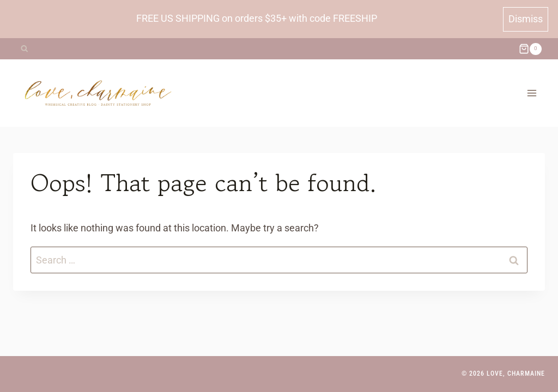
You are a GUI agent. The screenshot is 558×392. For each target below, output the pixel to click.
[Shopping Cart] (530, 49)
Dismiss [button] (526, 19)
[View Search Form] (24, 49)
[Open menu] (532, 93)
